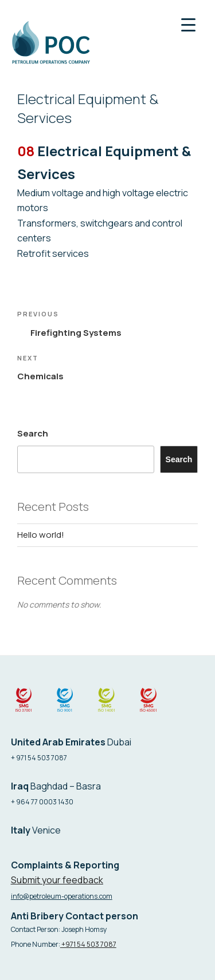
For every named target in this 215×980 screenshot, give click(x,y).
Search (33, 433)
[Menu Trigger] (188, 24)
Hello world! (41, 535)
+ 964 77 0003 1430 (42, 802)
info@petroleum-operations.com (62, 896)
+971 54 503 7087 (88, 944)
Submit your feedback (57, 880)
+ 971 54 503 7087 (39, 758)
